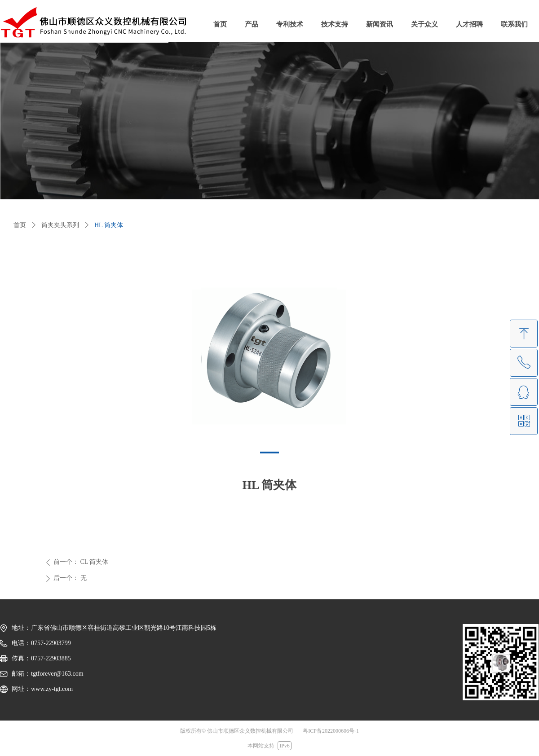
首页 (20, 225)
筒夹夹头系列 (60, 225)
